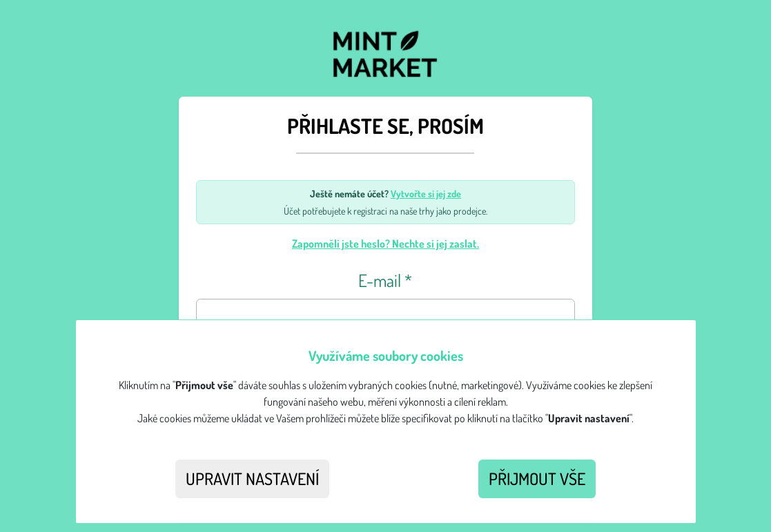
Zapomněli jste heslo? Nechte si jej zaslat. (385, 244)
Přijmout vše (537, 479)
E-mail (385, 280)
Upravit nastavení (252, 479)
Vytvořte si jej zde (426, 194)
